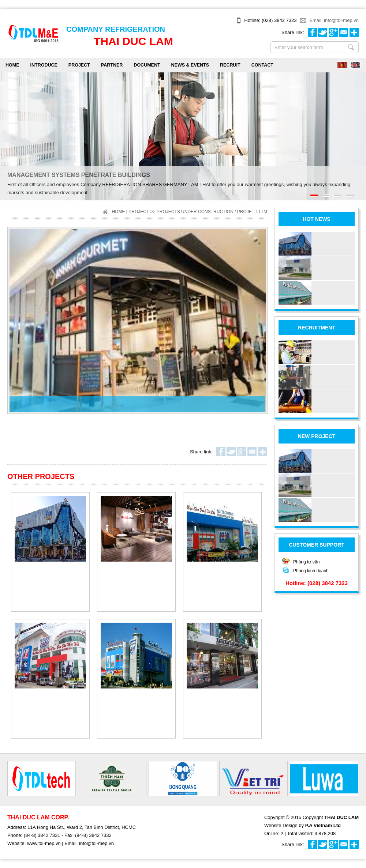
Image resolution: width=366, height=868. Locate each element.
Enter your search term (351, 47)
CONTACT (262, 65)
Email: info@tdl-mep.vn (334, 20)
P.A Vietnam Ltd (323, 825)
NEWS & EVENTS (190, 65)
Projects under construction (195, 212)
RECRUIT (230, 65)
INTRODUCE (44, 65)
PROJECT (79, 65)
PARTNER (112, 65)
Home (12, 65)
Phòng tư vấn (306, 562)
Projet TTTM (252, 212)
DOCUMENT (147, 65)
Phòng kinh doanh (311, 571)
